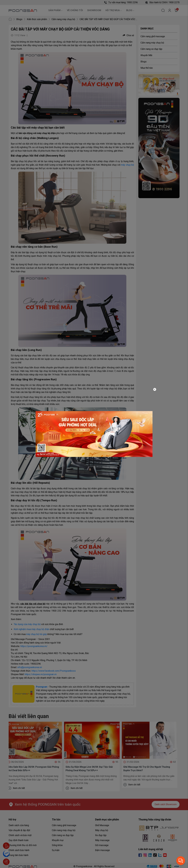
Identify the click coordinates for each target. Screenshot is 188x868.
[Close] (155, 389)
